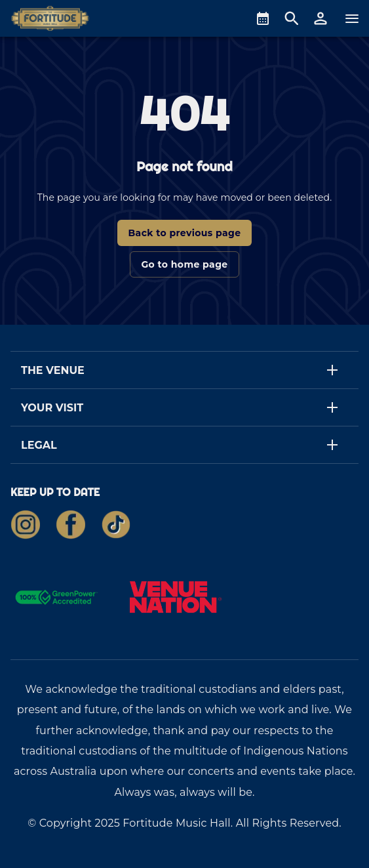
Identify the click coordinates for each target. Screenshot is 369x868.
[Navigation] (352, 18)
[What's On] (263, 18)
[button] (320, 18)
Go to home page (184, 264)
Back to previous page (184, 233)
